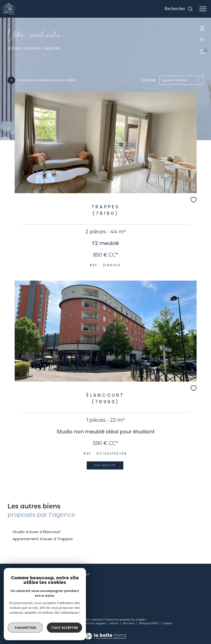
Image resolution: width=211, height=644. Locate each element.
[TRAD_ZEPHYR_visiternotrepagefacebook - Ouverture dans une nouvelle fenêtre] (66, 586)
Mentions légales (95, 623)
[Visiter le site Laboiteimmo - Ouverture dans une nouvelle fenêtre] (106, 633)
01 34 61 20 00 (18, 586)
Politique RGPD (149, 623)
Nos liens (129, 623)
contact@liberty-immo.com (30, 591)
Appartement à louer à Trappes (43, 539)
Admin (115, 623)
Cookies (167, 624)
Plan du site (72, 623)
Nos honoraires (50, 623)
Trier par (148, 80)
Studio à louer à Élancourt (37, 532)
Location (33, 48)
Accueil (14, 48)
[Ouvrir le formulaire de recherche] (179, 9)
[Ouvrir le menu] (203, 9)
